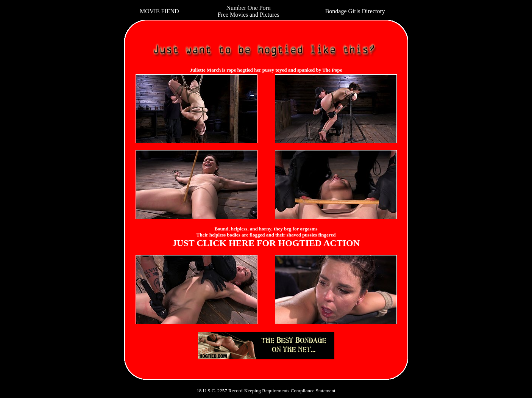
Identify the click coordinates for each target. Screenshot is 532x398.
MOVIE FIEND (159, 11)
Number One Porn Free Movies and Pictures (249, 11)
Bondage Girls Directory (355, 11)
